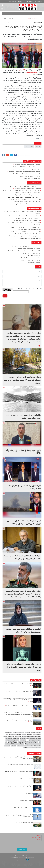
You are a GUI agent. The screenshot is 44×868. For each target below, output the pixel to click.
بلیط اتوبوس (7, 744)
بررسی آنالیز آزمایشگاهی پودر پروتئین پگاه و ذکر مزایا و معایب (20, 764)
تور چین (33, 733)
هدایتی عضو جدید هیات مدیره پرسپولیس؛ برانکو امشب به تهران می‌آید (25, 246)
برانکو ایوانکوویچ (21, 70)
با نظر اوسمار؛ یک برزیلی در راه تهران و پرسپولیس (30, 176)
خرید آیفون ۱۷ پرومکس (18, 733)
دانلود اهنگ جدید (28, 746)
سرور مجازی (11, 736)
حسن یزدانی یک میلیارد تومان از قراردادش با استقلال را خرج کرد (27, 204)
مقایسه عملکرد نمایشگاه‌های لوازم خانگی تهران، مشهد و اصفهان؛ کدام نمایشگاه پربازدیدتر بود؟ (19, 758)
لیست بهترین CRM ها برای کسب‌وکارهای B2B (24, 808)
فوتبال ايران (27, 19)
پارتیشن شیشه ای (26, 736)
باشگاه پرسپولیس (29, 147)
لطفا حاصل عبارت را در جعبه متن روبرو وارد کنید (30, 289)
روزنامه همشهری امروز (39, 1)
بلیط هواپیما (23, 738)
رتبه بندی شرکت (8, 733)
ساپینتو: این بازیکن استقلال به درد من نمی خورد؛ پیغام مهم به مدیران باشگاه (24, 169)
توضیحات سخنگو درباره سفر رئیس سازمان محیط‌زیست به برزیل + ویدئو (23, 631)
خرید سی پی (7, 746)
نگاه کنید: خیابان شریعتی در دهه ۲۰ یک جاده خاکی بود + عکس (24, 417)
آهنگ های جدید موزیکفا (35, 748)
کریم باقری (29, 72)
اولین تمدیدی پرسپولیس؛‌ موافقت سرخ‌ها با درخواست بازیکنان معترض (26, 174)
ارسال (5, 296)
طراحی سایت (23, 740)
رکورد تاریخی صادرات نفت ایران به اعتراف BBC (23, 452)
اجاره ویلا (38, 734)
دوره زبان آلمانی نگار (30, 744)
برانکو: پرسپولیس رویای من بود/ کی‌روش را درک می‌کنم (29, 258)
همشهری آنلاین (27, 7)
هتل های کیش (37, 746)
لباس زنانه (29, 734)
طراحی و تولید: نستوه (23, 860)
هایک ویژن (38, 733)
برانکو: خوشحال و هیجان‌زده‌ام (34, 255)
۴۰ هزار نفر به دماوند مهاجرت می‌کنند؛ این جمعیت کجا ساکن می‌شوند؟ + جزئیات (24, 197)
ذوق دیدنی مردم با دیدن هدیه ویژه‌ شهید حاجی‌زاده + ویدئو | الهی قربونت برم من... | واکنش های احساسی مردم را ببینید (22, 594)
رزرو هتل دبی (20, 746)
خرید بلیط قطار (9, 738)
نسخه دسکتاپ (22, 849)
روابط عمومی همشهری (12, 1)
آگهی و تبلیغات (21, 1)
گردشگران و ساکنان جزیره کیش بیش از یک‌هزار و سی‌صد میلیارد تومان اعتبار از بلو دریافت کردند (19, 816)
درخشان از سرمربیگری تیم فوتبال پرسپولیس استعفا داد (29, 248)
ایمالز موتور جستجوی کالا (15, 734)
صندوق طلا (27, 733)
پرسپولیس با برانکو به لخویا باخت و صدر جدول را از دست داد (28, 260)
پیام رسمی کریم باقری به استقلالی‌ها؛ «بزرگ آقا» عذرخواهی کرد (27, 164)
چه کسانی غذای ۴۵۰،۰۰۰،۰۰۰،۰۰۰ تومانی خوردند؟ (30, 238)
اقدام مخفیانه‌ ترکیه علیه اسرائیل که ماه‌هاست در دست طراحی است (26, 221)
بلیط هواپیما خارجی (31, 738)
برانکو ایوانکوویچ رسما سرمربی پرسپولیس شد (31, 253)
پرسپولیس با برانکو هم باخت (34, 262)
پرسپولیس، (35, 72)
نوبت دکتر (24, 734)
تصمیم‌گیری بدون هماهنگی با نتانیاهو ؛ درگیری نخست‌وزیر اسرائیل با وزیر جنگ (24, 236)
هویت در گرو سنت (29, 793)
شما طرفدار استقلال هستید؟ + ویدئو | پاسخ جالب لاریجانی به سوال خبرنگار (22, 557)
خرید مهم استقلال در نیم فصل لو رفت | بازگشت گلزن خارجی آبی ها (26, 167)
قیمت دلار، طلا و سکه (36, 838)
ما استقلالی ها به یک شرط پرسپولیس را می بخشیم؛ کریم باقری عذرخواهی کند (24, 171)
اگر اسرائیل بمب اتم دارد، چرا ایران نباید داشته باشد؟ (24, 487)
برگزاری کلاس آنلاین (13, 742)
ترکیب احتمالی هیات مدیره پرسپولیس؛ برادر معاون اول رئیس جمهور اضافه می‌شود (23, 251)
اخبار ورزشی (34, 19)
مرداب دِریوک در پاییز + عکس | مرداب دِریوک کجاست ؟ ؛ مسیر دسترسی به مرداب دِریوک (22, 380)
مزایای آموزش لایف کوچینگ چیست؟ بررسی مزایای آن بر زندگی (20, 786)
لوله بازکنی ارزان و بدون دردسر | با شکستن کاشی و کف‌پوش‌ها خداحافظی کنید (18, 772)
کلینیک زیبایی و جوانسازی (35, 740)
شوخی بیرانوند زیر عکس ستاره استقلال (32, 178)
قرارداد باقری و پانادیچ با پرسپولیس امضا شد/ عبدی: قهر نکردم (23, 28)
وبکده (34, 734)
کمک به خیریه (18, 736)
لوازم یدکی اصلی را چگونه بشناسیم (26, 779)
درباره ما (39, 836)
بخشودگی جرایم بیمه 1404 (32, 742)
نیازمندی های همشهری (29, 1)
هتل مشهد (13, 746)
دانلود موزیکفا (21, 742)
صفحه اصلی (40, 19)
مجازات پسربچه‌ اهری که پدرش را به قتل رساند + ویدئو (29, 229)
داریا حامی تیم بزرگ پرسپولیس (26, 801)
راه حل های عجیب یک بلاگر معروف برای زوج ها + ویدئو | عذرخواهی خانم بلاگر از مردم (24, 667)
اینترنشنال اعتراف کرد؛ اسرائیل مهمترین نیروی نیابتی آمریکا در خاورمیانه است (24, 522)
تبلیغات (39, 840)
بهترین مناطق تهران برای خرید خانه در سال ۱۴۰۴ (23, 822)
